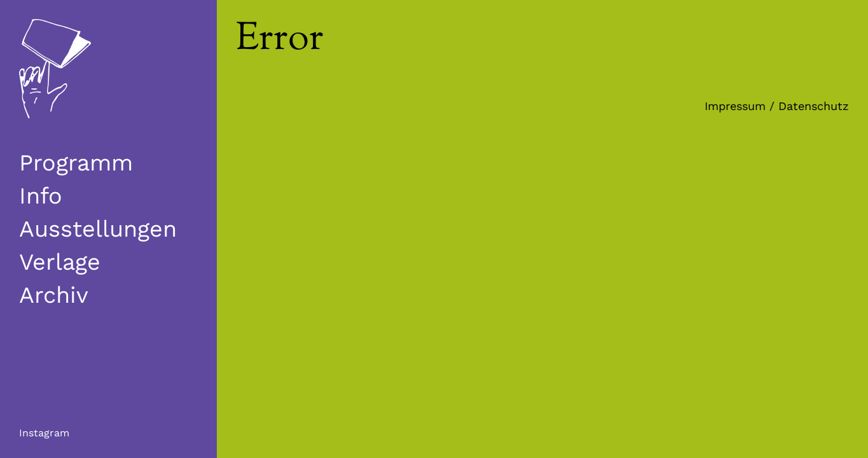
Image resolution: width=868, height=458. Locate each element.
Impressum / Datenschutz (777, 106)
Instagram (44, 433)
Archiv (54, 295)
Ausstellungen (98, 229)
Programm (76, 163)
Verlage (60, 262)
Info (41, 196)
